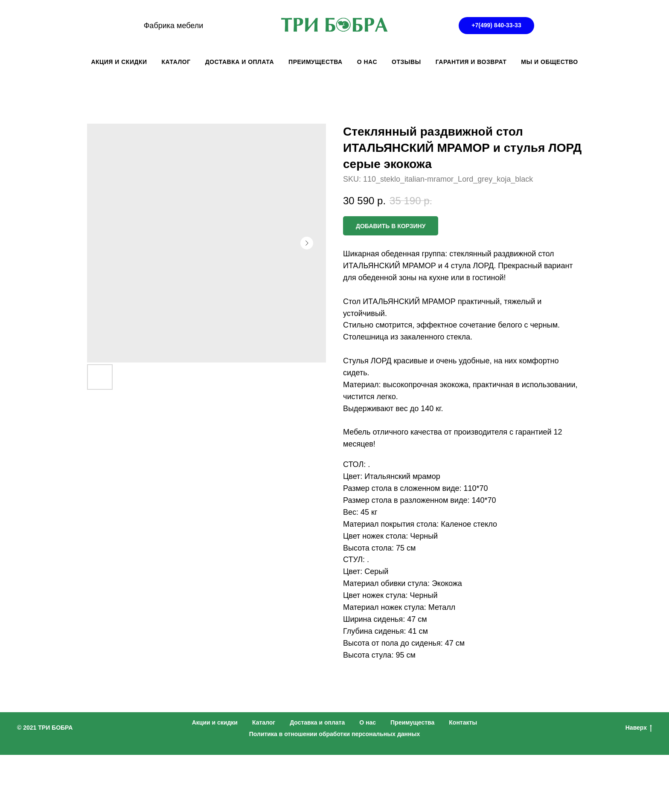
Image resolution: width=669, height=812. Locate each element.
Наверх (639, 728)
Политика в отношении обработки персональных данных (335, 734)
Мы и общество (549, 62)
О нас (368, 722)
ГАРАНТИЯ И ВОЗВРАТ (471, 62)
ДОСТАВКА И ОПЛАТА (240, 62)
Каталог (264, 722)
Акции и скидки (215, 722)
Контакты (463, 722)
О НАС (367, 62)
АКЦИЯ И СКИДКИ (119, 62)
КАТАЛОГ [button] (176, 62)
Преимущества (412, 722)
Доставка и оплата (317, 722)
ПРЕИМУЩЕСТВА (316, 62)
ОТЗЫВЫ (406, 62)
